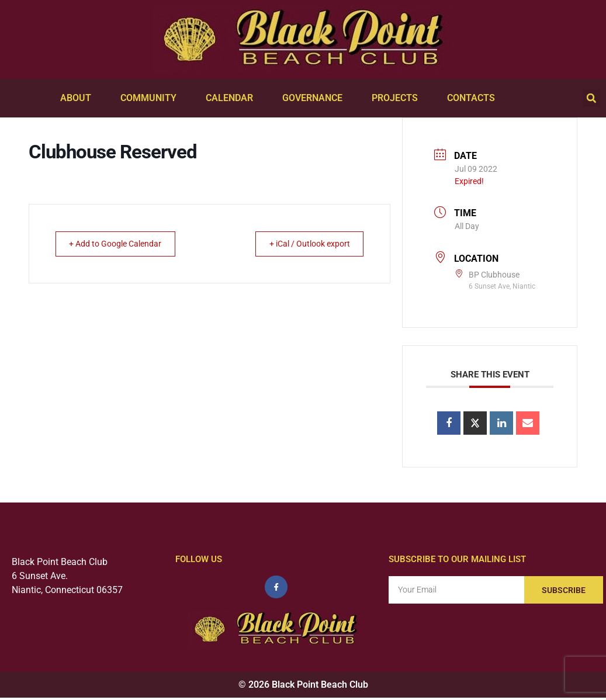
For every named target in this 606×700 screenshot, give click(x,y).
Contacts (474, 98)
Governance (315, 98)
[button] (591, 98)
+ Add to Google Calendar (123, 244)
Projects (398, 98)
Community (151, 98)
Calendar (232, 98)
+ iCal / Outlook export (302, 244)
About (79, 98)
